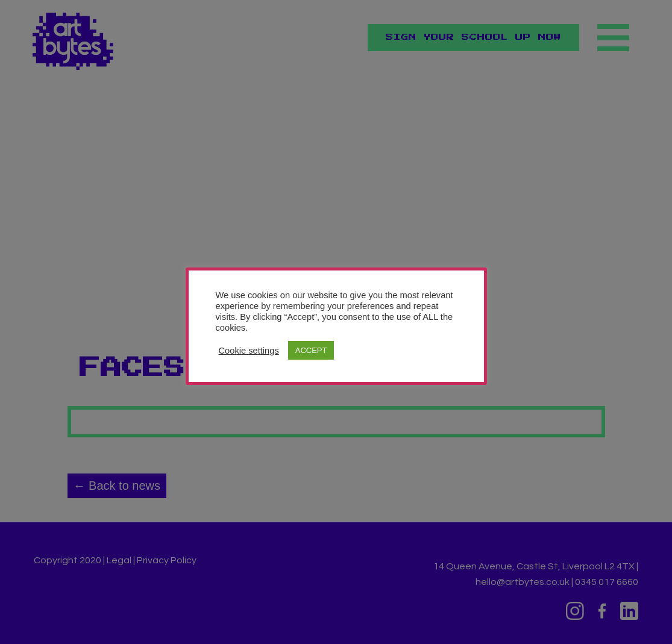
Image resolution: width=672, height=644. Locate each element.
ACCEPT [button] (311, 350)
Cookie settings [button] (249, 351)
